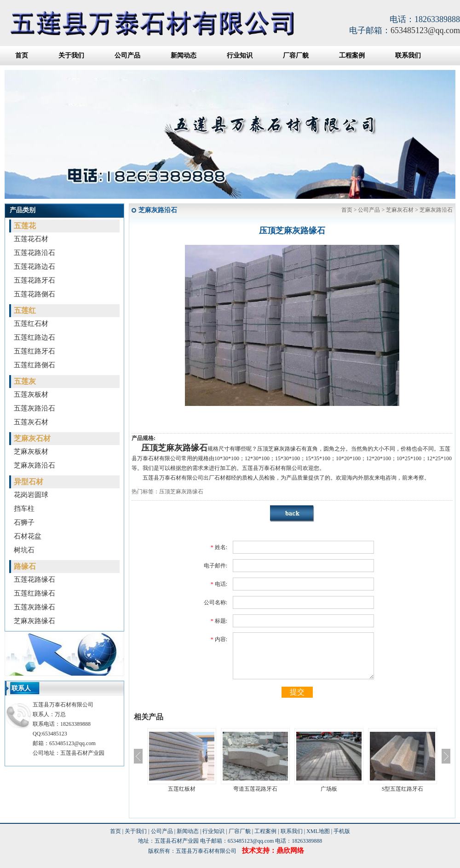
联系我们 (408, 55)
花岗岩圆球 (31, 495)
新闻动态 (184, 55)
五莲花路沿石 (34, 253)
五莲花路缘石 (34, 579)
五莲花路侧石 (34, 294)
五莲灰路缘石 (34, 607)
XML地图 (318, 831)
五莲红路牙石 (34, 351)
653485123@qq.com (425, 30)
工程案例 (352, 55)
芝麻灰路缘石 (34, 621)
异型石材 (29, 482)
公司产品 (127, 55)
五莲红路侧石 (34, 365)
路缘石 (25, 566)
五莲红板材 (182, 789)
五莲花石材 (31, 239)
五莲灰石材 (31, 422)
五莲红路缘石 (34, 593)
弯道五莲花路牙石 (255, 789)
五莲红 (25, 310)
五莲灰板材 (31, 394)
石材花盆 (28, 536)
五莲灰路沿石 (34, 408)
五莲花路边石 (34, 266)
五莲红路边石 (34, 337)
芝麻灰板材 (31, 451)
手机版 (342, 831)
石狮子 (24, 522)
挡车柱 (24, 509)
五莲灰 (25, 381)
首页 (22, 55)
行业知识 (240, 55)
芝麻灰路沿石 (34, 465)
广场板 (329, 789)
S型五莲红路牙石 (403, 789)
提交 (297, 692)
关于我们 (71, 55)
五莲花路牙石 (34, 280)
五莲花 (25, 226)
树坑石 (24, 550)
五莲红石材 (31, 324)
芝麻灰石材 (32, 438)
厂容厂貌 (296, 55)
